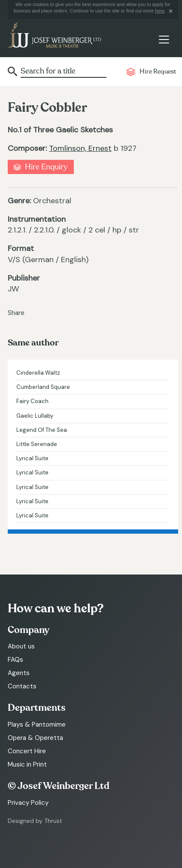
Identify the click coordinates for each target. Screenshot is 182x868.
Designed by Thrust (35, 821)
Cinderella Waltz (38, 373)
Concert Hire (27, 751)
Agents (19, 673)
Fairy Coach (32, 401)
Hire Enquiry (46, 167)
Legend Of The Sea (42, 430)
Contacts (22, 686)
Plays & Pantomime (37, 724)
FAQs (15, 660)
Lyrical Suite (32, 458)
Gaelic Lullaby (35, 416)
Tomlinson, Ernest (80, 148)
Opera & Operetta (35, 738)
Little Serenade (37, 444)
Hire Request (158, 72)
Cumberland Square (43, 387)
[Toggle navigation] (164, 40)
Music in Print (27, 764)
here (160, 11)
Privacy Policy (28, 803)
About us (21, 646)
